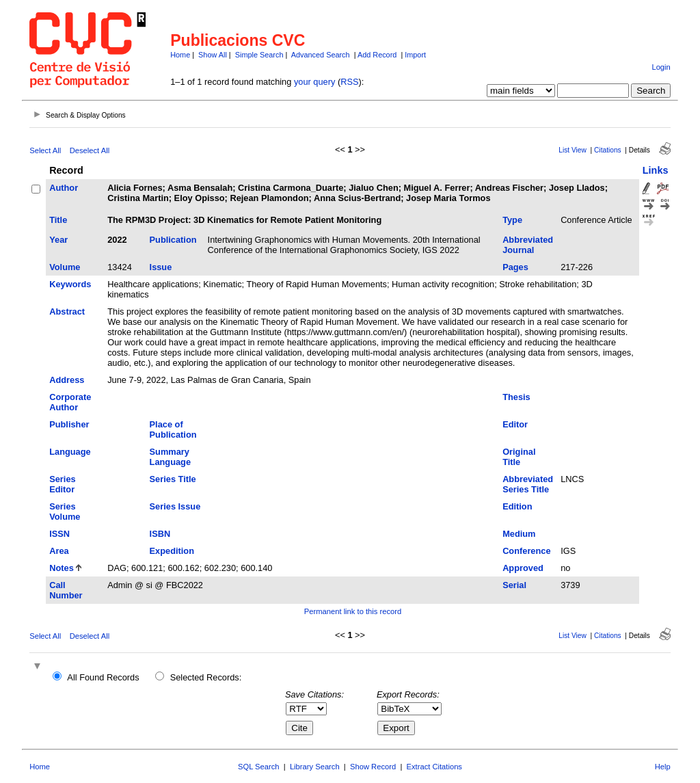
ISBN (160, 534)
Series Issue (175, 506)
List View (573, 150)
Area (59, 551)
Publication (173, 240)
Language (70, 452)
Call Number (66, 590)
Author (64, 188)
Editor (515, 424)
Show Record (373, 767)
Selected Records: (206, 677)
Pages (515, 267)
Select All (45, 150)
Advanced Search (321, 55)
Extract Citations (434, 767)
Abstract (67, 311)
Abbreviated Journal (528, 245)
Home (180, 55)
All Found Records (103, 677)
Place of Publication (173, 429)
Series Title (173, 479)
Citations (608, 150)
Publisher (69, 424)
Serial (514, 585)
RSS (349, 82)
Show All (213, 55)
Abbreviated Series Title (528, 484)
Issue (161, 267)
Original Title (519, 457)
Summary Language (170, 457)
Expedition (172, 551)
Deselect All (90, 150)
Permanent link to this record (353, 611)
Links (656, 170)
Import (415, 55)
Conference (526, 551)
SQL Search (259, 767)
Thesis (516, 397)
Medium (519, 534)
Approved (523, 568)
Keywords (70, 284)
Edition (517, 506)
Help (663, 767)
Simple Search (259, 55)
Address (67, 380)
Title (58, 220)
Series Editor (62, 484)
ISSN (59, 534)
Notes (62, 568)
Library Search (315, 767)
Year (58, 240)
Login (661, 67)
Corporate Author (70, 402)
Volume (65, 267)
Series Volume (65, 512)
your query (314, 82)
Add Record (377, 55)
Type (512, 220)
